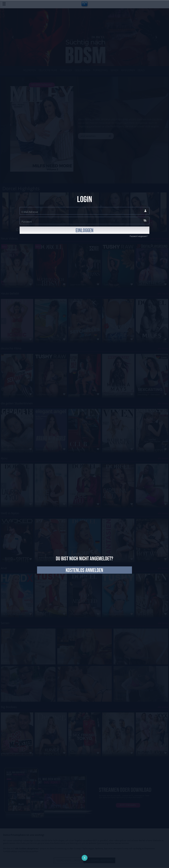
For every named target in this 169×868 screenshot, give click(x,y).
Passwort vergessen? (139, 236)
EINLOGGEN (84, 231)
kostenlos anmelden (84, 570)
